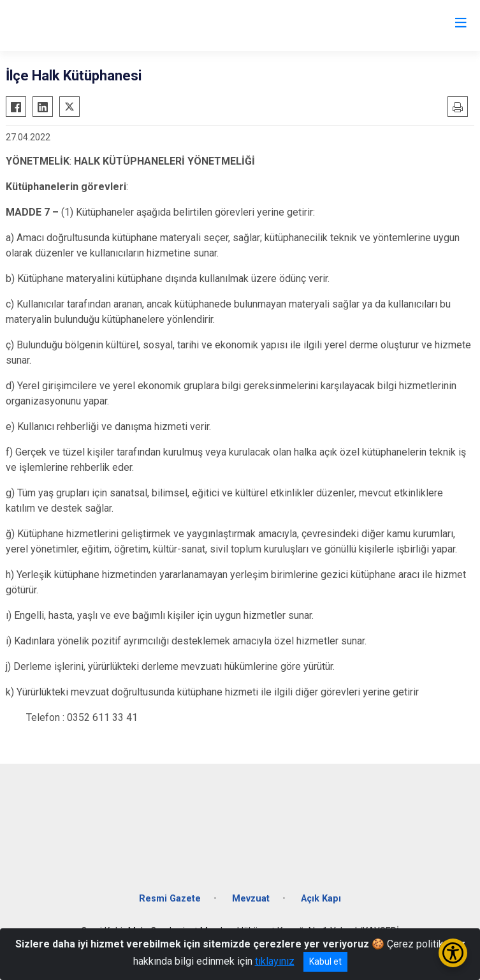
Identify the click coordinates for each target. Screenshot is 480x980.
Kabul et (325, 961)
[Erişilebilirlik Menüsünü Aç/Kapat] (453, 953)
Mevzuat (251, 899)
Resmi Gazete (170, 899)
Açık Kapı (321, 899)
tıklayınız (275, 961)
